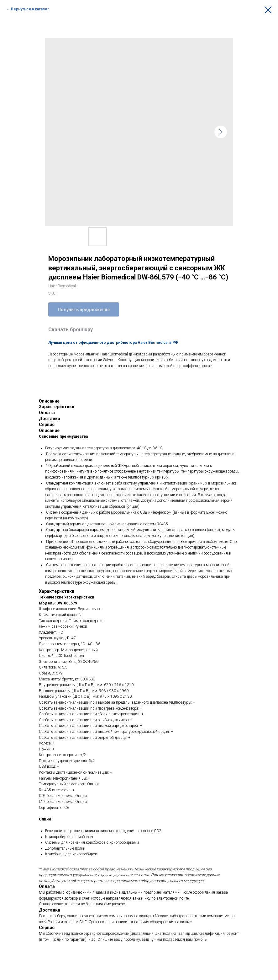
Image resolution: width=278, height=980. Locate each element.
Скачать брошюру (71, 330)
